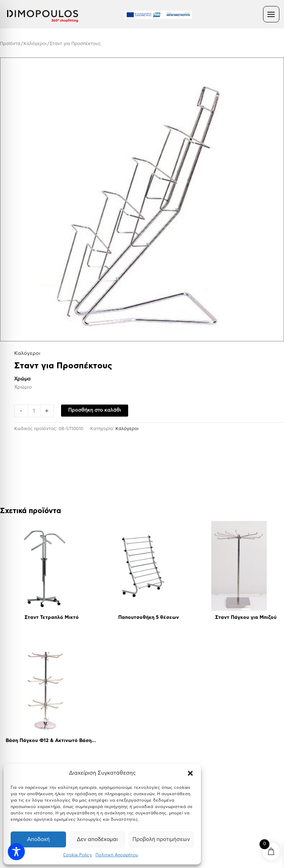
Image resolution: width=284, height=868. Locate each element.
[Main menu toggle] (271, 14)
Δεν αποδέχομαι (97, 839)
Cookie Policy (78, 855)
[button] (190, 773)
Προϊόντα (10, 44)
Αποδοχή (38, 839)
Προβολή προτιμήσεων (161, 839)
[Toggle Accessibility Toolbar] (16, 852)
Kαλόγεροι (35, 44)
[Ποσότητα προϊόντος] (34, 411)
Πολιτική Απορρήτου (117, 855)
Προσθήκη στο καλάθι (95, 410)
